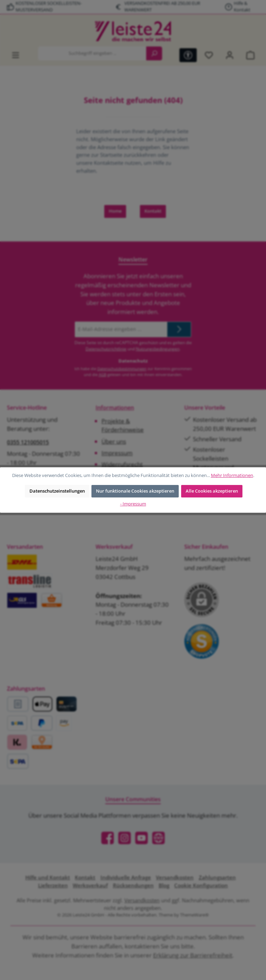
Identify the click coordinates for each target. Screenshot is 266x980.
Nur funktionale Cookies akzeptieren (135, 491)
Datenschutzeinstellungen (57, 491)
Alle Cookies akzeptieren (212, 491)
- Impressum (133, 504)
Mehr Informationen (232, 475)
